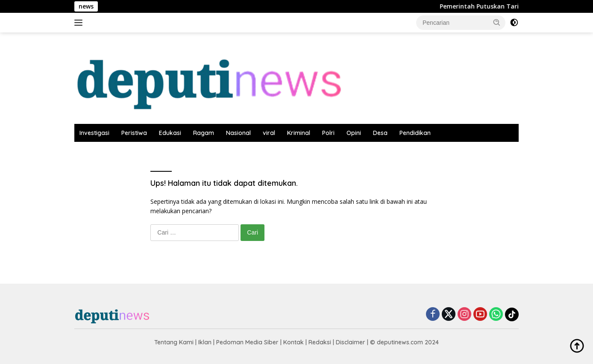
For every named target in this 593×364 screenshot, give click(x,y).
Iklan (205, 342)
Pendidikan (415, 133)
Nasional (238, 133)
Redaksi (320, 342)
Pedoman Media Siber (247, 342)
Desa (380, 133)
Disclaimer (351, 342)
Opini (354, 133)
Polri (328, 133)
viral (269, 133)
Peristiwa (134, 133)
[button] (497, 22)
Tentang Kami (174, 342)
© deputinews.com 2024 (404, 342)
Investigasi (94, 133)
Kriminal (299, 133)
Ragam (204, 133)
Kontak (294, 342)
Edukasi (170, 133)
